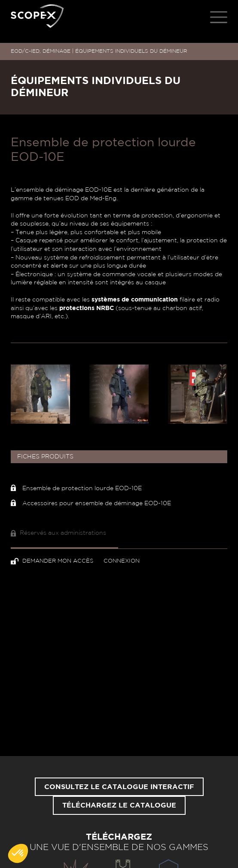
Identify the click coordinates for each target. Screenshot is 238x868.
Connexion (122, 561)
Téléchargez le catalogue (119, 805)
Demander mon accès (53, 561)
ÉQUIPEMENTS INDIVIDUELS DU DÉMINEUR (131, 51)
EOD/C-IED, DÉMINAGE (41, 51)
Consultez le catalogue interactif (119, 787)
